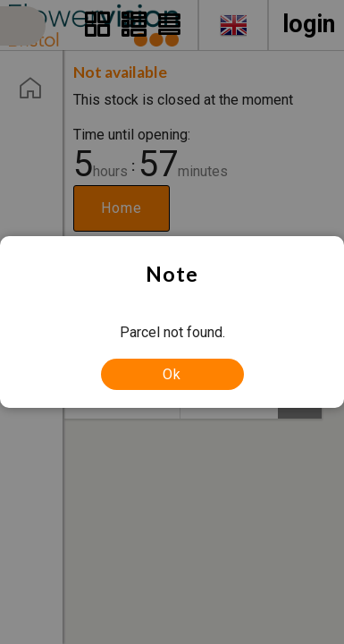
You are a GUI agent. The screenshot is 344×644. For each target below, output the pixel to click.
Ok (172, 374)
